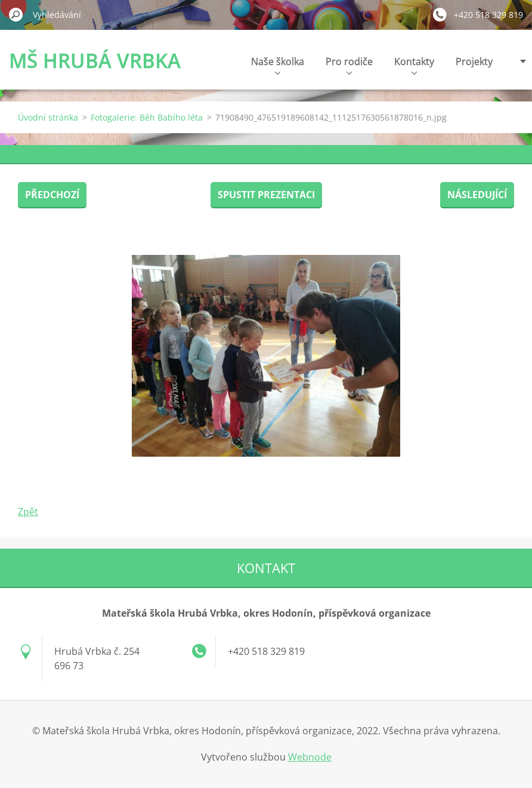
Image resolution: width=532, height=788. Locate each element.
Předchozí (52, 195)
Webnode (310, 757)
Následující (477, 195)
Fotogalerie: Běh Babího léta (147, 117)
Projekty (474, 61)
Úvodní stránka (48, 117)
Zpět (28, 512)
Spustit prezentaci (266, 195)
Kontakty (414, 65)
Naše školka (278, 65)
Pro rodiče (349, 65)
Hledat (16, 14)
